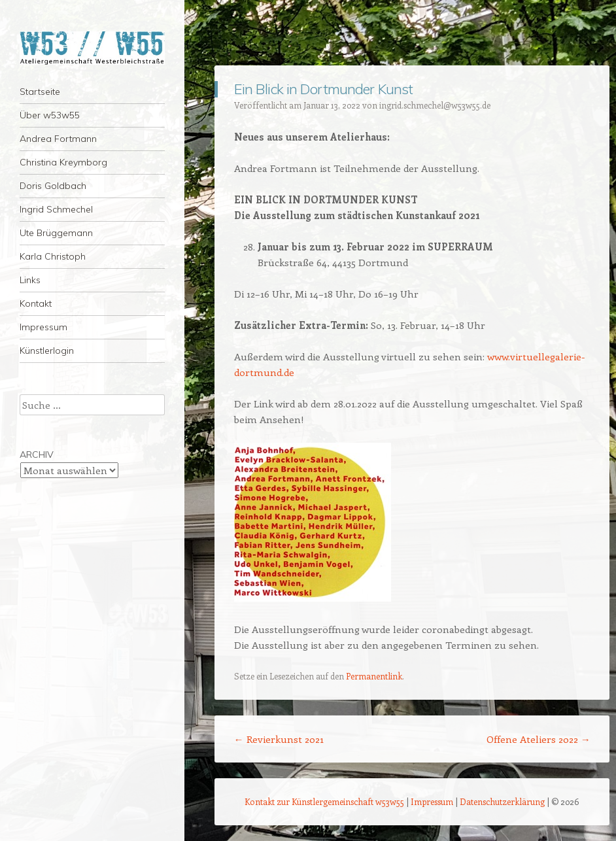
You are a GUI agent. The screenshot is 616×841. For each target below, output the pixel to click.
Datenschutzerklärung (502, 801)
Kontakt (36, 303)
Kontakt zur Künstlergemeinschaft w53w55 (324, 801)
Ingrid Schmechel (56, 209)
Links (30, 280)
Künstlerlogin (47, 351)
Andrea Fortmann (58, 139)
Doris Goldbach (53, 186)
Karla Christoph (53, 256)
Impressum (43, 327)
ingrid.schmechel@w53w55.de (435, 105)
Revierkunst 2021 (279, 739)
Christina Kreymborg (63, 162)
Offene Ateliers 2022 (539, 739)
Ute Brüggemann (56, 233)
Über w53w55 (50, 115)
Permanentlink (374, 676)
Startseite (40, 92)
